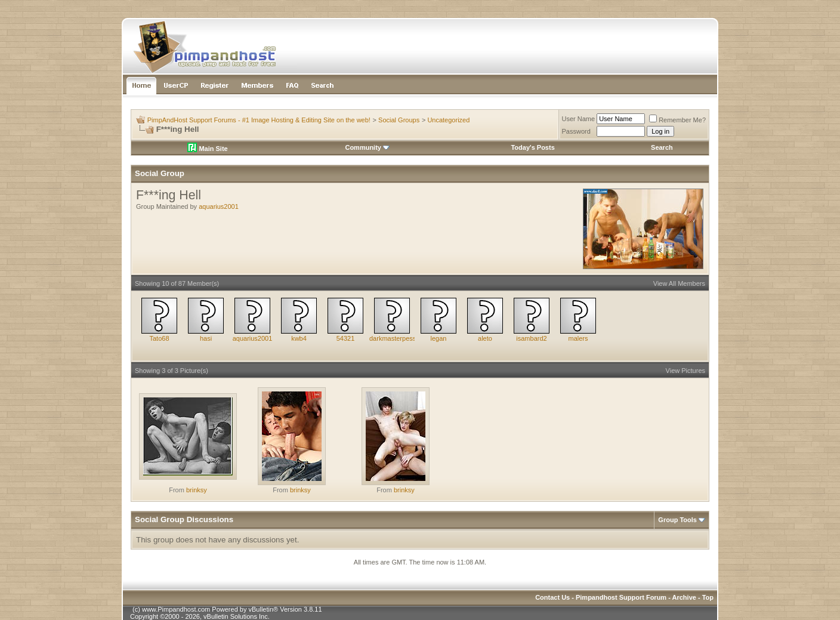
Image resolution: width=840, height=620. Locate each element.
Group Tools (677, 520)
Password (576, 131)
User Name (579, 119)
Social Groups (399, 120)
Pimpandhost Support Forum (621, 597)
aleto (485, 338)
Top (708, 597)
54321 (346, 338)
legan (439, 338)
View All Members (679, 283)
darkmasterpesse (394, 338)
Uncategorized (448, 120)
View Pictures (685, 371)
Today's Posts (532, 147)
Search (662, 147)
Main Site (207, 149)
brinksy (197, 490)
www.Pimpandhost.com (176, 609)
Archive (684, 597)
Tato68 (159, 338)
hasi (206, 338)
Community (367, 147)
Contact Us (552, 597)
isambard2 (531, 338)
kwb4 (299, 338)
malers (578, 338)
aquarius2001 (219, 206)
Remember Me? (677, 120)
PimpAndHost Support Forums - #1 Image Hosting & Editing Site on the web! (259, 120)
